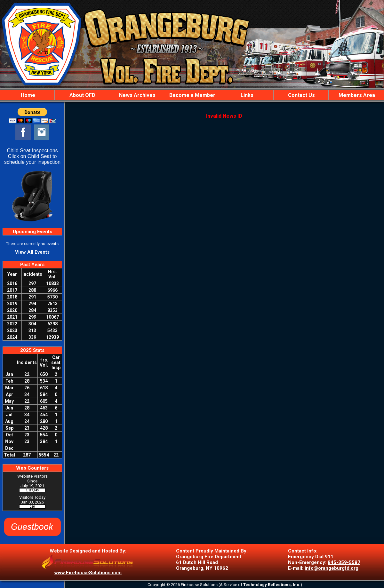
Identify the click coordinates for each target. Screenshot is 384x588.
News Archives (137, 95)
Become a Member (192, 95)
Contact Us (301, 95)
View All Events (32, 252)
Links (246, 95)
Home (27, 95)
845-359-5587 (344, 562)
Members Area (356, 95)
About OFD (82, 95)
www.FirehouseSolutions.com (88, 573)
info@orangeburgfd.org (332, 568)
